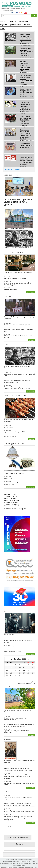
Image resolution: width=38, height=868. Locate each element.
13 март (6, 650)
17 (20, 670)
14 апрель (6, 277)
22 (11, 673)
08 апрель (6, 385)
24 (20, 673)
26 (28, 673)
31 (20, 676)
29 (11, 676)
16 (15, 670)
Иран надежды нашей (11, 289)
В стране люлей (9, 427)
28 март (6, 645)
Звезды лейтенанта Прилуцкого (14, 474)
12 (28, 668)
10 (20, 668)
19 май (6, 716)
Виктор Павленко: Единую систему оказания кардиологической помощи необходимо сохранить (26, 81)
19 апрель (6, 323)
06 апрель (6, 281)
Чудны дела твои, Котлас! (13, 651)
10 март (6, 334)
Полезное (20, 844)
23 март (6, 328)
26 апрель (6, 373)
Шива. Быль (8, 478)
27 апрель (6, 781)
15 (11, 670)
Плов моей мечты (10, 436)
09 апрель (6, 639)
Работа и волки (9, 634)
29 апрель (6, 815)
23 (15, 673)
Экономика (23, 22)
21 (7, 673)
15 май (6, 729)
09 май (6, 472)
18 (24, 670)
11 (24, 668)
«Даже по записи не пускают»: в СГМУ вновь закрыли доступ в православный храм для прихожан (19, 777)
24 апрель (6, 477)
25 (24, 673)
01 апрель (6, 430)
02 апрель (6, 481)
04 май (6, 808)
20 (33, 670)
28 (7, 676)
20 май (6, 795)
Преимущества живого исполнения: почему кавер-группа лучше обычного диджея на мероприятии (18, 818)
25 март (6, 288)
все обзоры (31, 340)
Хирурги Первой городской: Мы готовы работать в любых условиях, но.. (26, 38)
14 (7, 670)
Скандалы (27, 25)
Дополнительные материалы (18, 837)
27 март (6, 435)
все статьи (32, 439)
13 (33, 668)
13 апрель (6, 379)
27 (33, 673)
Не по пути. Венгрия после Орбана (15, 278)
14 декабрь (23, 43)
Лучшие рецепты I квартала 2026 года (16, 432)
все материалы (30, 292)
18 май (6, 723)
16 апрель (6, 426)
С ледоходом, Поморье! (12, 647)
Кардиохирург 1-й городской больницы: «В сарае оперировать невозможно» (27, 52)
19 (28, 670)
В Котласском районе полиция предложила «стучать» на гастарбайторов (25, 106)
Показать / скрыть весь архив (15, 509)
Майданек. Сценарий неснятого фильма (17, 325)
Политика (13, 22)
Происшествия (15, 25)
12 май (6, 767)
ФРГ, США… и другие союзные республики (18, 272)
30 (15, 676)
